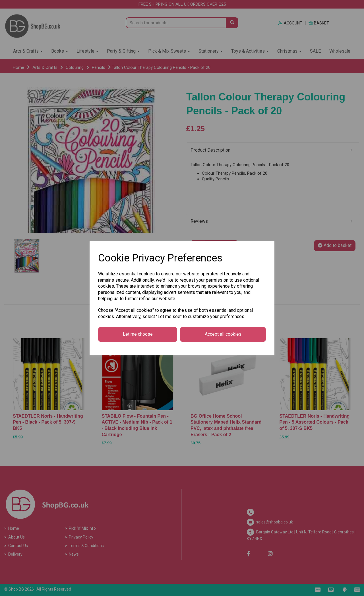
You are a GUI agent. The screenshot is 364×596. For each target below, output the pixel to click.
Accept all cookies (223, 334)
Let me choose (138, 334)
